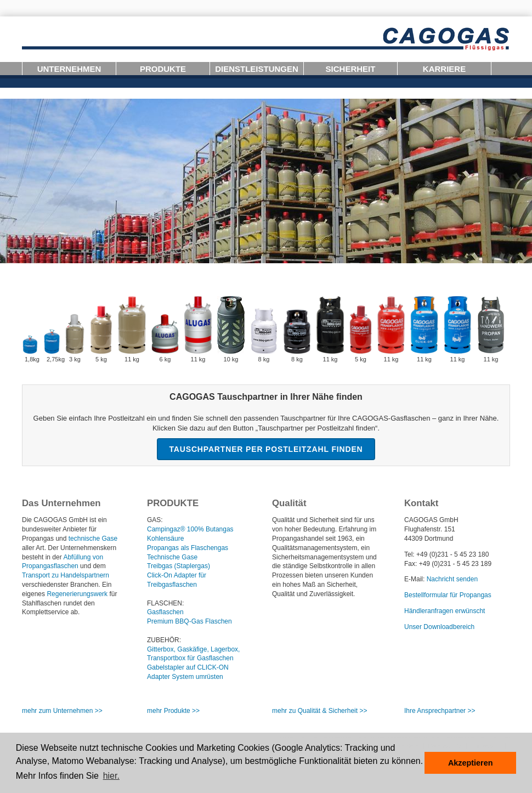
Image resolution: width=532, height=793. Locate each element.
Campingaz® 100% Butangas (190, 529)
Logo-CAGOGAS (266, 39)
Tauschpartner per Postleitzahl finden (266, 449)
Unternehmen (69, 69)
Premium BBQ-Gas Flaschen (189, 621)
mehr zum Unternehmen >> (62, 711)
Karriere (444, 69)
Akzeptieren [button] (471, 763)
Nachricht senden (452, 579)
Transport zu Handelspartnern (66, 575)
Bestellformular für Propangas (448, 595)
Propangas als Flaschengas (188, 548)
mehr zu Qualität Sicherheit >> (319, 711)
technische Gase (93, 539)
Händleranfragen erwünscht (445, 611)
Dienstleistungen (257, 69)
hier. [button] (111, 776)
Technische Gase (172, 557)
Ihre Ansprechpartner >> (440, 711)
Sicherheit (351, 69)
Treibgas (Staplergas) (179, 566)
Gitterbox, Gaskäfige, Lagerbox (193, 649)
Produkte (163, 69)
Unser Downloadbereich (439, 627)
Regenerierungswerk (77, 594)
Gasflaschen (165, 612)
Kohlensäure (165, 539)
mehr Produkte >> (173, 711)
